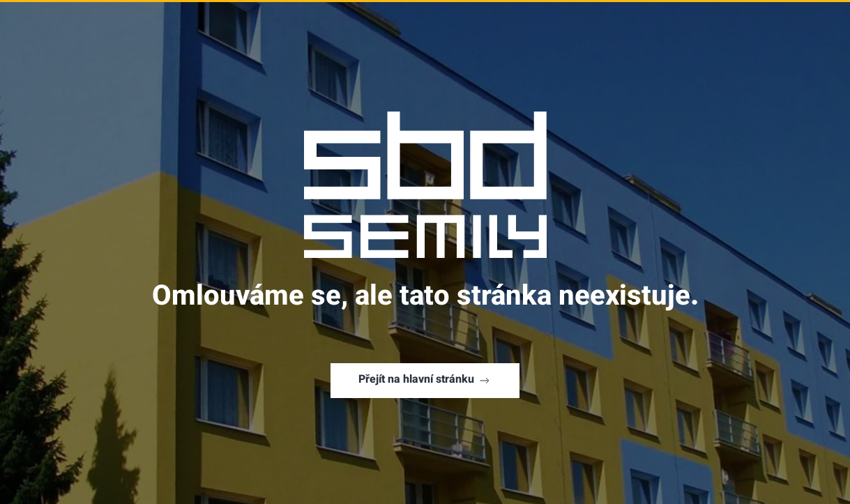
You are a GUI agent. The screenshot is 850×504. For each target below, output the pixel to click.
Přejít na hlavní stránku (425, 380)
